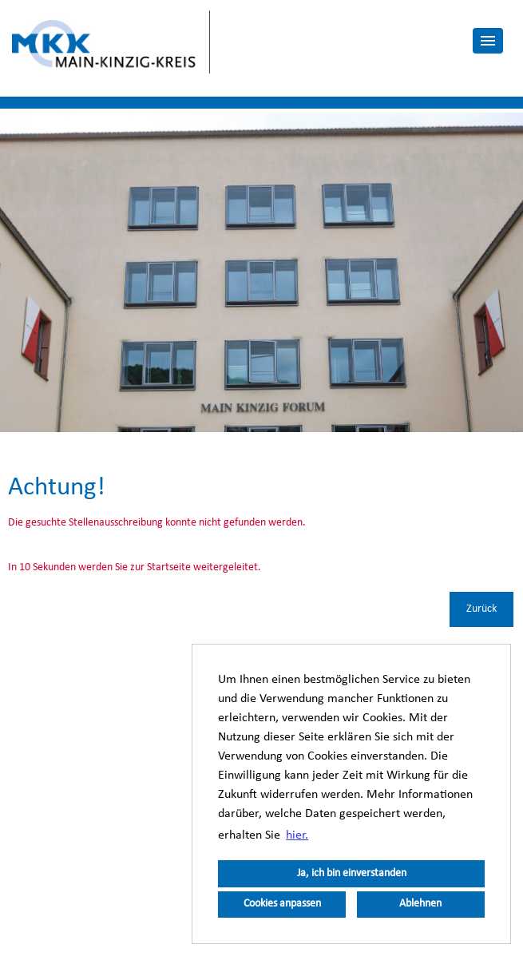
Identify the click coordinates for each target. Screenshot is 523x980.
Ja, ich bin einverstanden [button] (352, 873)
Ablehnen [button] (420, 904)
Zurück (481, 609)
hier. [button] (297, 835)
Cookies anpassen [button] (282, 904)
